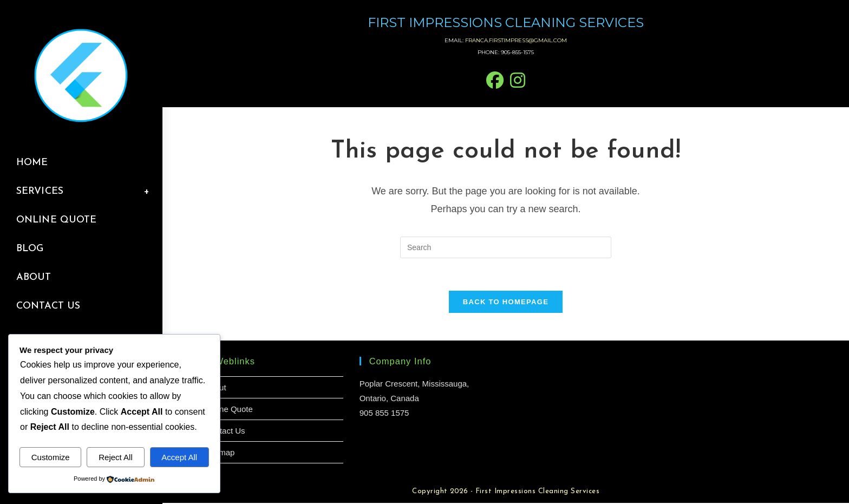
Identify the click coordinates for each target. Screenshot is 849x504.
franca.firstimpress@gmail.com (516, 40)
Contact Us (225, 432)
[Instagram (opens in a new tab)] (518, 81)
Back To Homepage (506, 302)
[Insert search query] (506, 247)
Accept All (179, 457)
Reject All (116, 457)
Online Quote (228, 410)
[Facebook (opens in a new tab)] (495, 81)
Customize (51, 457)
